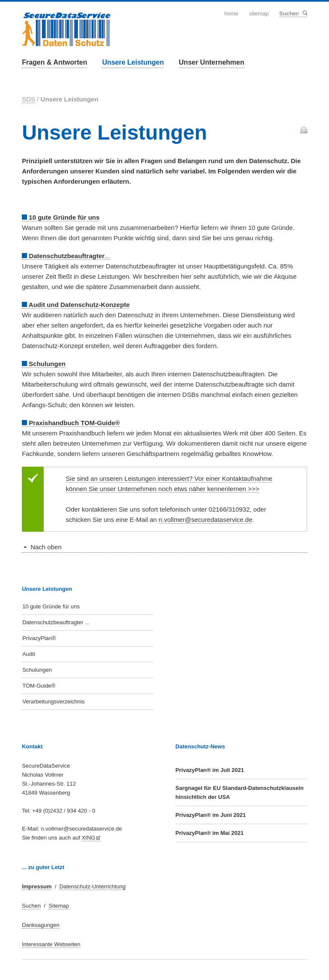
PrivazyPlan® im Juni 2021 (211, 815)
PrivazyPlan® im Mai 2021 (210, 833)
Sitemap (259, 13)
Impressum (37, 886)
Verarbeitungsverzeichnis (53, 701)
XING (89, 838)
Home (232, 13)
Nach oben (46, 547)
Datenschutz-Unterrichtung (93, 886)
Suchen (304, 13)
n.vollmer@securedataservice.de (205, 520)
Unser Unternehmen (211, 62)
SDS (28, 99)
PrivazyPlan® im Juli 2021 (210, 770)
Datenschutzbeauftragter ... (56, 622)
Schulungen (37, 670)
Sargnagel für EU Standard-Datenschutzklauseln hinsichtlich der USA (240, 792)
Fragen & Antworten (54, 62)
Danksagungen (40, 925)
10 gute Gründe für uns (51, 606)
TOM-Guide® (39, 686)
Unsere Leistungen (133, 62)
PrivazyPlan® (39, 638)
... (66, 256)
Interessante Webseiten (51, 944)
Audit (29, 654)
